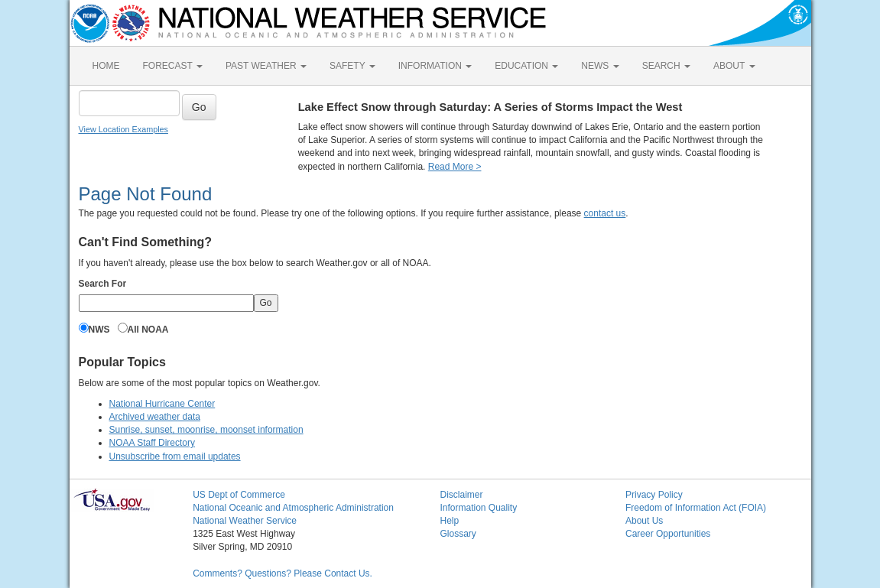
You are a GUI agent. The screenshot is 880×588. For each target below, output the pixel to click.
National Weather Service (245, 521)
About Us (644, 521)
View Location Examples (123, 129)
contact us (605, 213)
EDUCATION (526, 66)
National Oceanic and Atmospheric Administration (293, 508)
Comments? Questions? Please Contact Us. (283, 573)
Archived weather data (155, 417)
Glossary (458, 534)
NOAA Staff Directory (152, 443)
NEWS (600, 66)
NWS (99, 330)
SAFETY (352, 66)
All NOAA (148, 330)
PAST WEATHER (266, 66)
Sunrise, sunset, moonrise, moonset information (206, 430)
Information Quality (478, 508)
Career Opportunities (668, 534)
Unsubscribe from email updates (175, 456)
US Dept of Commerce (239, 495)
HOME (106, 66)
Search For (103, 284)
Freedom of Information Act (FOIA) (696, 508)
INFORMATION (435, 66)
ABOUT (734, 66)
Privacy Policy (654, 495)
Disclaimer (461, 495)
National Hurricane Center (162, 404)
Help (449, 521)
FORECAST (173, 66)
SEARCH (666, 66)
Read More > (455, 167)
